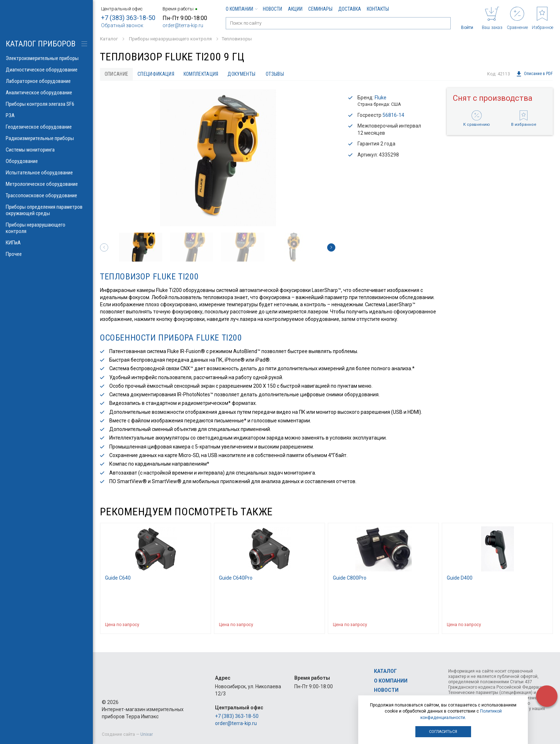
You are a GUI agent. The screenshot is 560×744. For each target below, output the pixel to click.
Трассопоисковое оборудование (46, 195)
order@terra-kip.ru (183, 25)
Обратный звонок (122, 25)
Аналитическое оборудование (46, 93)
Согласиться (443, 732)
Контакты (378, 9)
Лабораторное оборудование (46, 81)
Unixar (147, 734)
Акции (295, 9)
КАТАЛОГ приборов (41, 44)
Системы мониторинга (46, 150)
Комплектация (201, 74)
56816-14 (393, 115)
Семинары (320, 9)
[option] (218, 158)
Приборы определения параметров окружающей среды (46, 210)
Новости (272, 9)
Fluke (381, 98)
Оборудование (46, 161)
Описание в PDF (534, 74)
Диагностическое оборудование (46, 70)
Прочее (46, 254)
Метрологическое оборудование (46, 184)
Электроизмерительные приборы (46, 58)
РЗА (46, 115)
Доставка (350, 9)
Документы (242, 74)
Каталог (385, 671)
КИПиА (46, 243)
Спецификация (156, 74)
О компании (241, 9)
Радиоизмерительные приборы (46, 138)
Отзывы (276, 74)
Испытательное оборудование (46, 173)
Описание (117, 74)
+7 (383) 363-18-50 (128, 18)
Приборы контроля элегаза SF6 (46, 104)
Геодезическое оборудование (46, 127)
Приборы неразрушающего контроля (46, 228)
